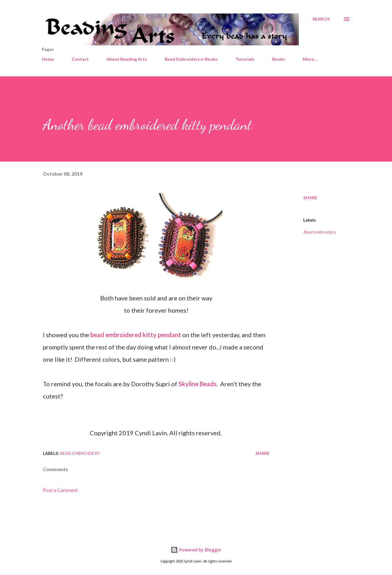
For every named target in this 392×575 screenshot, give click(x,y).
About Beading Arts (127, 59)
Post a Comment (60, 490)
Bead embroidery (319, 232)
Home (48, 59)
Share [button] (310, 198)
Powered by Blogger (196, 550)
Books (279, 59)
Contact (80, 59)
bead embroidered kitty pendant (136, 335)
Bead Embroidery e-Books (191, 59)
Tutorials (245, 59)
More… (310, 59)
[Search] (321, 19)
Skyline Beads (198, 384)
